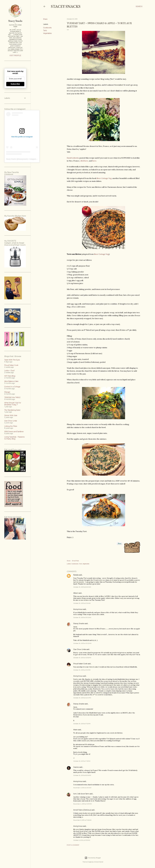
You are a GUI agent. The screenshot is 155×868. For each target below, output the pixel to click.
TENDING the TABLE (12, 397)
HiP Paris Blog (10, 376)
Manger (7, 392)
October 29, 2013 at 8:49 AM (82, 587)
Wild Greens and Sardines (14, 432)
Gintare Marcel (99, 862)
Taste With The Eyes (12, 360)
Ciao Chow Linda (80, 649)
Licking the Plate (11, 426)
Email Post (75, 561)
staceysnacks (23, 159)
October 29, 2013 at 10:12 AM (82, 617)
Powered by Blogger (93, 858)
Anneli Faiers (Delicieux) (82, 810)
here (94, 161)
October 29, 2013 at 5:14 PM (82, 670)
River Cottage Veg (104, 178)
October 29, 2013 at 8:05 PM (82, 775)
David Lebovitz (73, 158)
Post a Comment (73, 845)
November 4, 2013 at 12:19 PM (82, 804)
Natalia (76, 575)
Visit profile (15, 55)
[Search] (139, 6)
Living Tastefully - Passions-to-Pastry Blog (15, 438)
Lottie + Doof (9, 371)
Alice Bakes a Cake (11, 381)
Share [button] (45, 19)
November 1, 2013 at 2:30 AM (82, 788)
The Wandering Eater (12, 410)
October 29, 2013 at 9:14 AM (82, 603)
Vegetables (47, 33)
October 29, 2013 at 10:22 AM (82, 643)
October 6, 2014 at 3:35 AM (82, 840)
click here (84, 161)
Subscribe (15, 84)
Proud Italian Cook (80, 664)
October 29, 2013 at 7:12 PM (82, 724)
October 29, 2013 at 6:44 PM (82, 698)
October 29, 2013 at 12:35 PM (82, 658)
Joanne (76, 767)
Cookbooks (47, 28)
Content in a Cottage (12, 387)
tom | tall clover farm (81, 794)
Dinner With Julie (11, 415)
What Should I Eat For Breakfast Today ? (13, 404)
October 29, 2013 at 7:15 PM (82, 761)
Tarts (45, 30)
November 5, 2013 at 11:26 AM (82, 820)
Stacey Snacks (66, 6)
